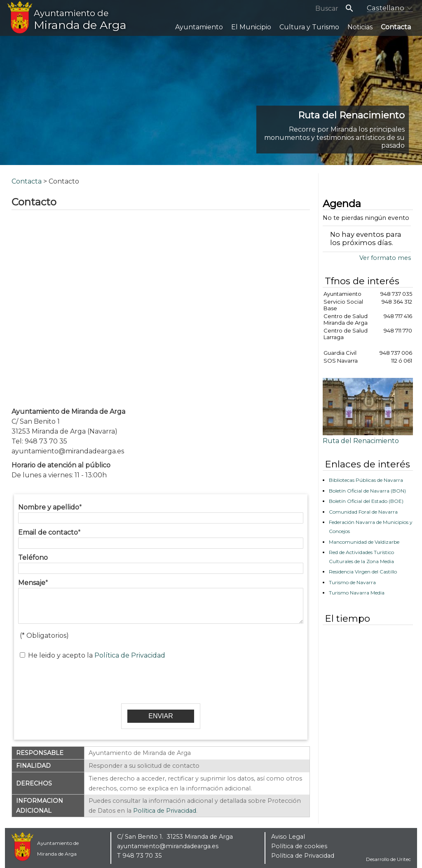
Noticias (360, 27)
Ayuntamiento (199, 27)
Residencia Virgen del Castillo (363, 572)
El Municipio (251, 27)
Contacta (396, 27)
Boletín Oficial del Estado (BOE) (366, 501)
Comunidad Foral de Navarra (363, 512)
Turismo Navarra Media (357, 593)
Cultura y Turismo (309, 27)
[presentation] (161, 681)
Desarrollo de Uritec (388, 859)
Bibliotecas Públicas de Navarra (366, 480)
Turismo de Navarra (352, 582)
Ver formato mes (385, 258)
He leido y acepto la (97, 655)
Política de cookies (299, 846)
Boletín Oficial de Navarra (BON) (367, 491)
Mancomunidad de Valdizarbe (364, 542)
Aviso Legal (288, 837)
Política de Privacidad (130, 655)
